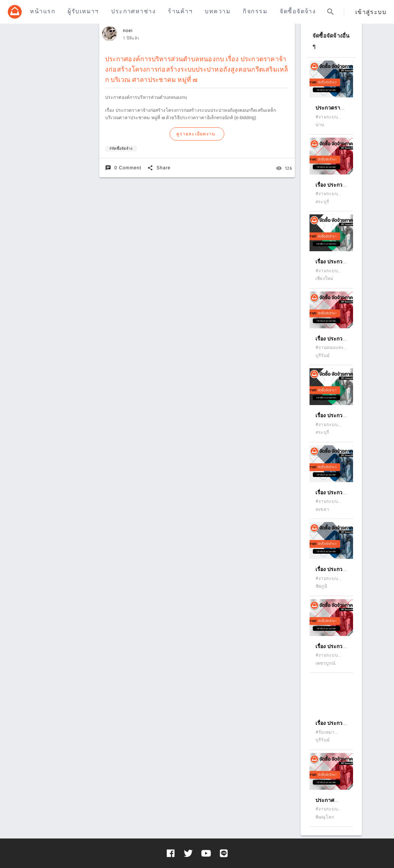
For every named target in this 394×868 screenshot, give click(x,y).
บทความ (218, 11)
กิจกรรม (255, 11)
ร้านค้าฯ (180, 11)
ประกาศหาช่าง (133, 11)
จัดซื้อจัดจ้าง (298, 11)
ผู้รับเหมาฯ (83, 11)
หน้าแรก (43, 11)
